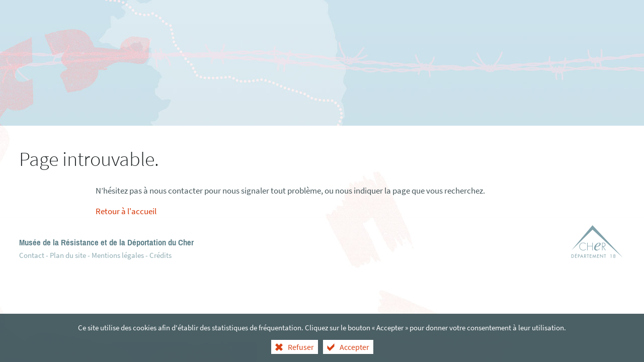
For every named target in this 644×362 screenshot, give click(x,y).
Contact (32, 255)
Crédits (160, 255)
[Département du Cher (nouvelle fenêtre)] (597, 243)
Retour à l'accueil (126, 211)
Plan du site (68, 255)
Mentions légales (118, 255)
